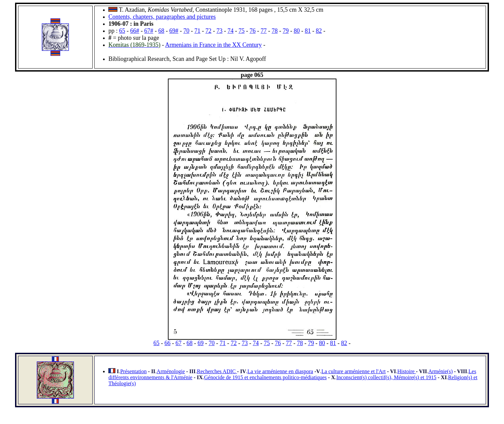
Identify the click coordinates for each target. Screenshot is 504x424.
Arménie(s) (441, 371)
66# (135, 31)
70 (186, 31)
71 (197, 31)
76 (253, 31)
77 (264, 31)
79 (286, 31)
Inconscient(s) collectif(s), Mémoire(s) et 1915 (386, 377)
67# (149, 31)
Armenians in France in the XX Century (214, 45)
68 (161, 31)
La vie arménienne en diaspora (280, 371)
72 (208, 31)
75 (241, 31)
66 (168, 343)
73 (219, 31)
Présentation (133, 371)
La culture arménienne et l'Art (354, 371)
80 (297, 31)
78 (275, 31)
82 (319, 31)
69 (201, 343)
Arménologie (171, 371)
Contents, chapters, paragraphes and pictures (162, 17)
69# (174, 31)
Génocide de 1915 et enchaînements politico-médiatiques (265, 377)
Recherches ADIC (217, 371)
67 (179, 343)
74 (230, 31)
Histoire (407, 371)
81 (308, 31)
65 (122, 31)
